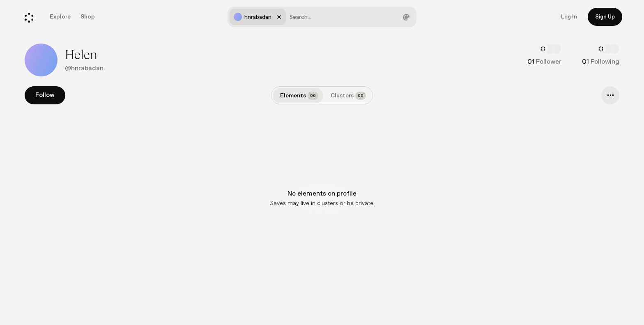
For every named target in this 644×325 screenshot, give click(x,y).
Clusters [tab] (348, 96)
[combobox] (322, 17)
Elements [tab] (299, 96)
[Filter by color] (406, 17)
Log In (569, 17)
